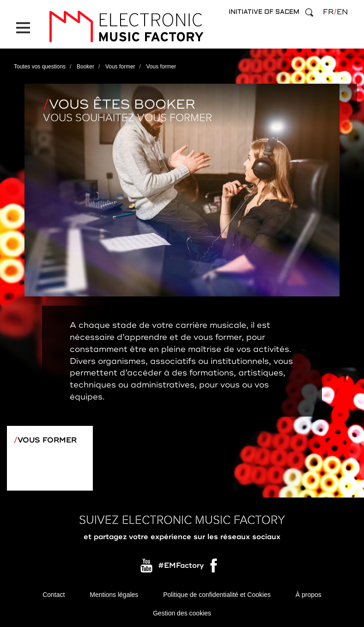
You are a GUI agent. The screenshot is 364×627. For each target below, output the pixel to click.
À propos (309, 595)
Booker (85, 67)
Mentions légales (114, 595)
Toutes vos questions (40, 67)
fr (328, 12)
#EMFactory (181, 566)
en (342, 12)
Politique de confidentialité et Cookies (217, 595)
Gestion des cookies (182, 613)
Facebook (214, 568)
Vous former (120, 67)
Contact (54, 595)
